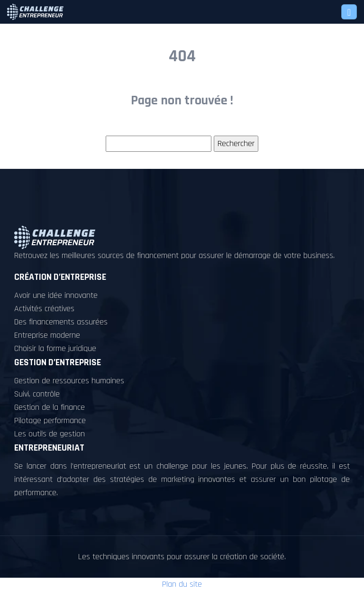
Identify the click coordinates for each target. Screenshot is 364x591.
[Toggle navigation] (349, 12)
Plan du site (182, 584)
